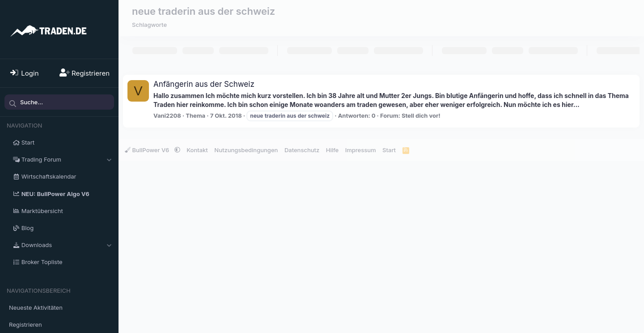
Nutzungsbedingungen (246, 150)
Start (28, 142)
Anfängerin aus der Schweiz (204, 84)
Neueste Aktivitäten (36, 307)
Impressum (361, 150)
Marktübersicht (42, 211)
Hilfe (332, 150)
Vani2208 (167, 115)
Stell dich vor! (421, 115)
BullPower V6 (148, 150)
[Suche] (59, 102)
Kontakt (197, 150)
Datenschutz (302, 150)
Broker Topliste (42, 262)
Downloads (37, 245)
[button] (109, 159)
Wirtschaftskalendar (49, 176)
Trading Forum (41, 159)
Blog (28, 228)
